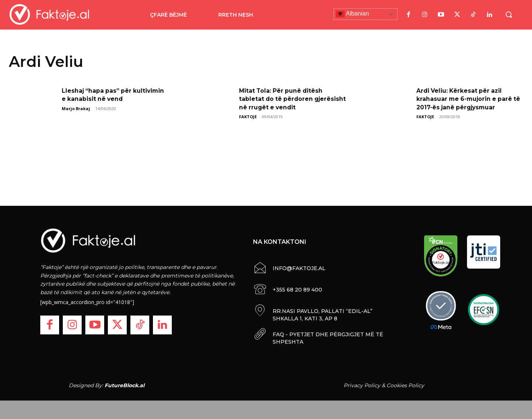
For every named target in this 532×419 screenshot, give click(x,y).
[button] (509, 14)
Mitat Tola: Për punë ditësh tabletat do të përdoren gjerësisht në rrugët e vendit (285, 99)
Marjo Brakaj (76, 108)
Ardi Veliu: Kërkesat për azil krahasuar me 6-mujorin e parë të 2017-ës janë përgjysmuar (466, 99)
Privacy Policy (362, 385)
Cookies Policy (405, 385)
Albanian (352, 14)
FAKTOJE (248, 117)
